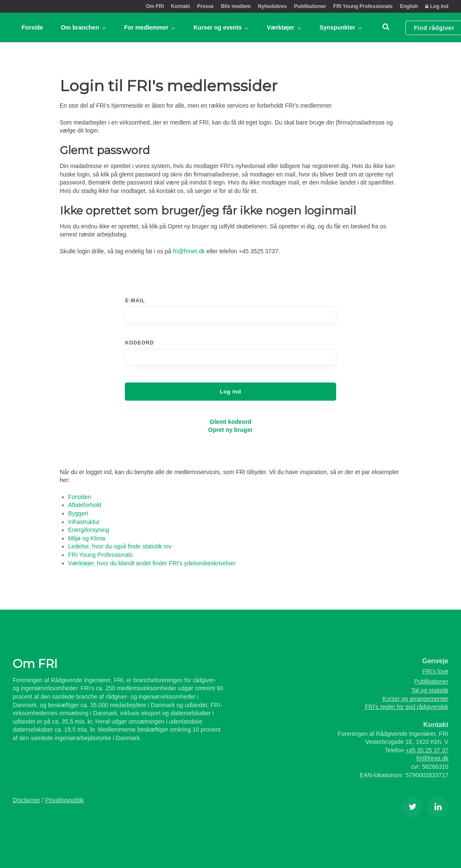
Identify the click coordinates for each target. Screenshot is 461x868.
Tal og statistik (430, 690)
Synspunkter (340, 27)
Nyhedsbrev (272, 6)
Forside (32, 27)
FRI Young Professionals (363, 6)
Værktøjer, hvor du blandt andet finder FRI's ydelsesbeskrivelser (152, 563)
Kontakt (181, 6)
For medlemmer (149, 27)
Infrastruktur (84, 522)
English (409, 6)
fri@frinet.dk (189, 251)
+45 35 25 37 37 (427, 750)
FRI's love (435, 671)
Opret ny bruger (231, 430)
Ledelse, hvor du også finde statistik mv (120, 546)
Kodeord (140, 343)
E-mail (135, 301)
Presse (205, 6)
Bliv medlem (236, 6)
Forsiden (80, 497)
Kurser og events (220, 27)
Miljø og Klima (87, 538)
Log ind (437, 6)
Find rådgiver (432, 27)
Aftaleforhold (85, 505)
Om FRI (155, 6)
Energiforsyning (89, 530)
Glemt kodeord (230, 422)
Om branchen (83, 27)
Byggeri (78, 513)
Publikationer (310, 6)
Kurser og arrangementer (415, 699)
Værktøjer (283, 27)
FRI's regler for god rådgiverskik (407, 707)
